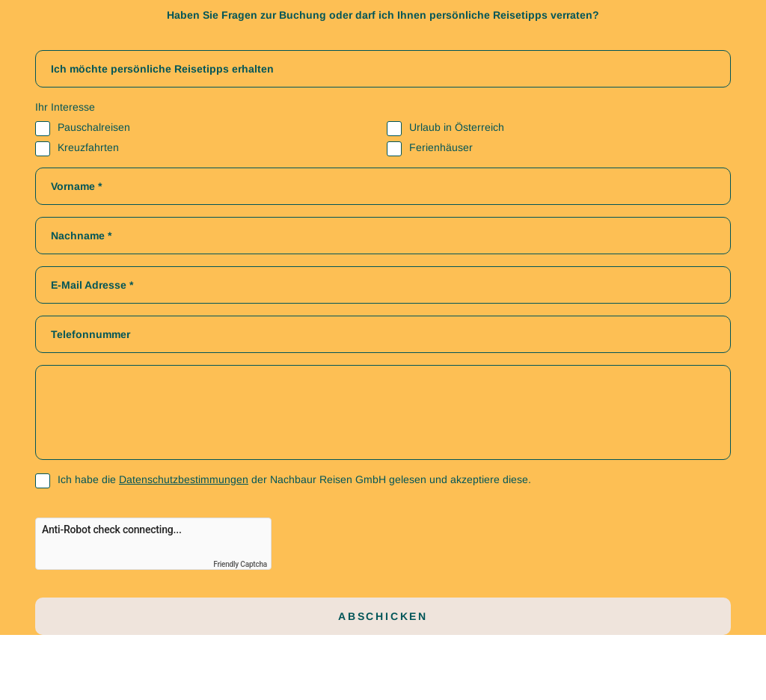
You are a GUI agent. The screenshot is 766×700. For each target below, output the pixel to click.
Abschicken (383, 616)
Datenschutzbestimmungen (184, 479)
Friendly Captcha (240, 564)
